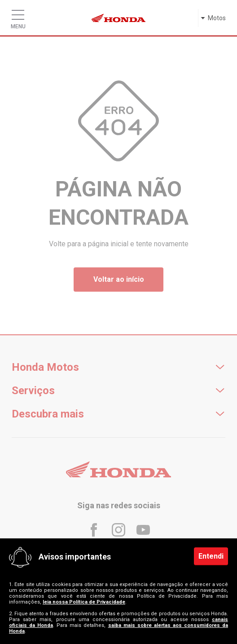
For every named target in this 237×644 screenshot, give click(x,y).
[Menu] (18, 13)
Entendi (211, 556)
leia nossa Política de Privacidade (84, 602)
